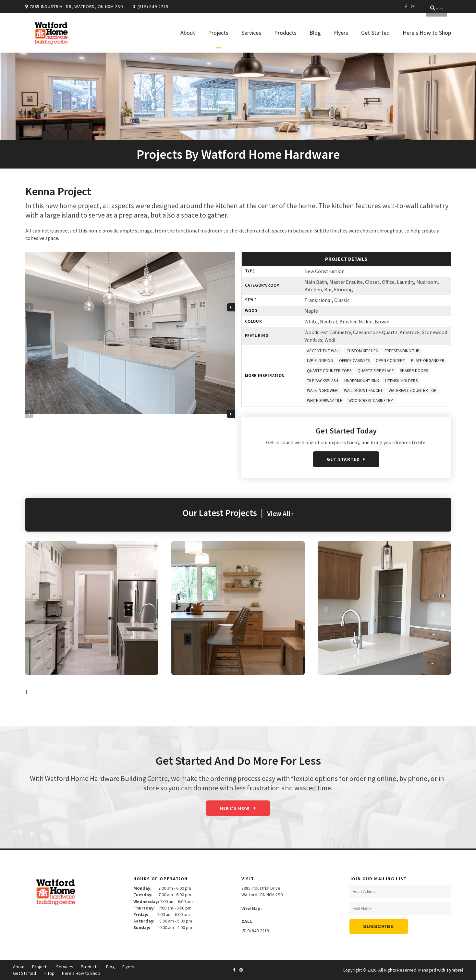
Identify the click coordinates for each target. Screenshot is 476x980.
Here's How (235, 808)
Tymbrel (455, 970)
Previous (29, 330)
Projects (218, 32)
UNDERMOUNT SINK (362, 381)
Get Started (375, 32)
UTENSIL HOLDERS (401, 381)
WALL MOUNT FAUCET (363, 390)
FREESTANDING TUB (402, 351)
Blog (315, 32)
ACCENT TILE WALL (324, 351)
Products (285, 32)
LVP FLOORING (320, 361)
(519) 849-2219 (153, 6)
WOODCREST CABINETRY (371, 401)
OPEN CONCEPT (390, 361)
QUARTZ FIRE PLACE (376, 371)
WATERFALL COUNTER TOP (413, 390)
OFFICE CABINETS (354, 361)
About (188, 32)
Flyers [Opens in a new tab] (341, 32)
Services (251, 32)
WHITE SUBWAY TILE (325, 401)
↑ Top (49, 973)
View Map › (252, 908)
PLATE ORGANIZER (428, 361)
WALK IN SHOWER (322, 390)
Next (231, 330)
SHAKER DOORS (414, 371)
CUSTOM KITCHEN (362, 351)
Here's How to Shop (427, 32)
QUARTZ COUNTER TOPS (329, 371)
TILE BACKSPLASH (323, 381)
